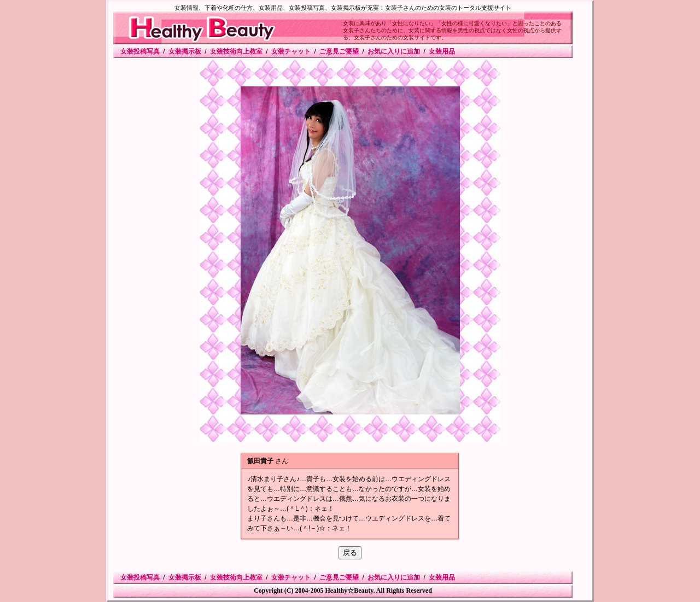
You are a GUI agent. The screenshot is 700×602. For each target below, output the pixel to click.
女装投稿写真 (140, 51)
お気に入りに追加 (394, 51)
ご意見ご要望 (339, 51)
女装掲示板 (185, 51)
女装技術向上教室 (236, 51)
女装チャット (291, 51)
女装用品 (442, 51)
